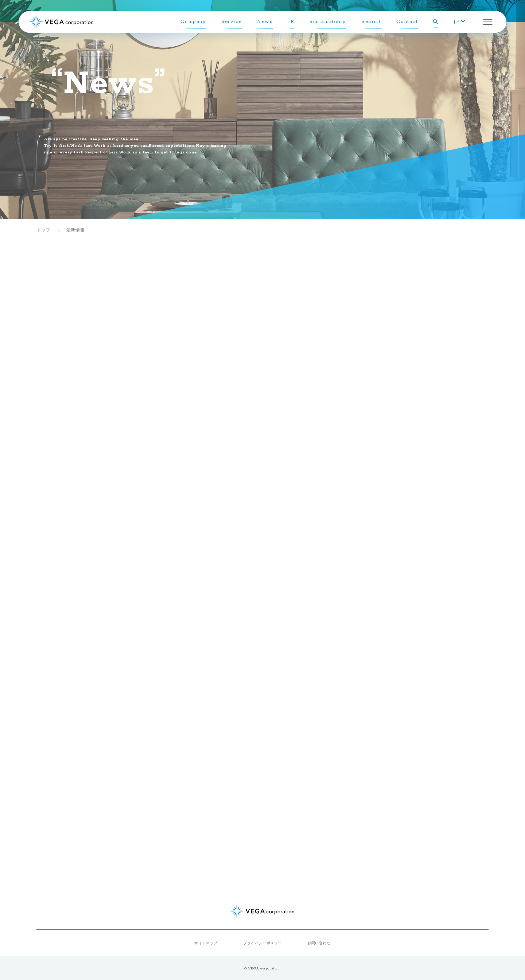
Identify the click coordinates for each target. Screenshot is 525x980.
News (265, 22)
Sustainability (328, 22)
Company (193, 22)
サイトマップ (206, 943)
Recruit (371, 22)
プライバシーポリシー (262, 943)
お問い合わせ (319, 943)
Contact (407, 22)
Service (232, 22)
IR (291, 22)
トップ (43, 230)
